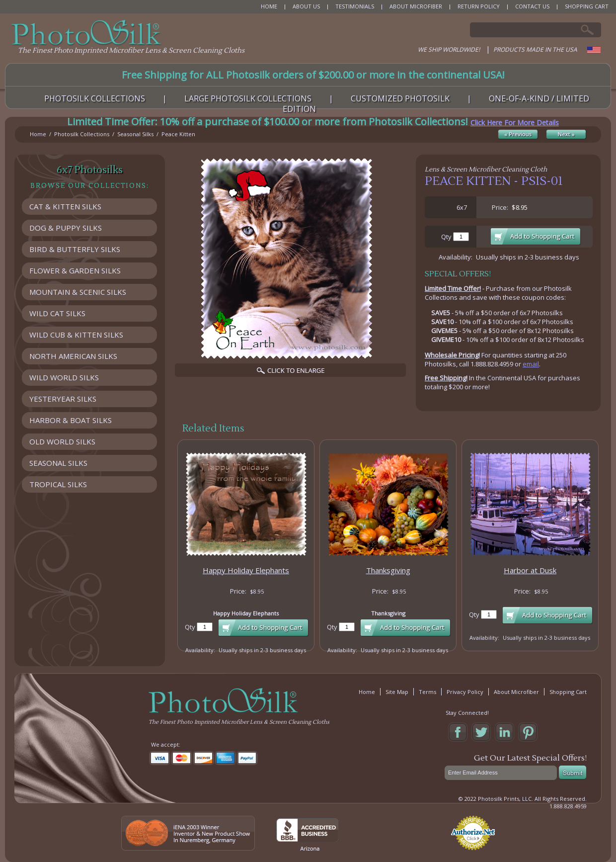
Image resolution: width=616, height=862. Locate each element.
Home (38, 134)
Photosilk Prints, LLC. (505, 799)
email (531, 364)
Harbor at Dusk (530, 570)
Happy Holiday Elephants (246, 570)
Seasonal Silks (135, 134)
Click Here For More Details (515, 123)
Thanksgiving (388, 570)
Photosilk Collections (82, 134)
